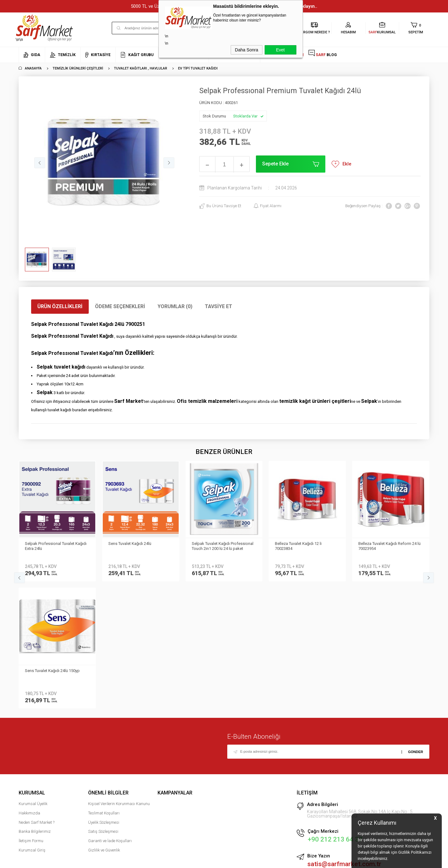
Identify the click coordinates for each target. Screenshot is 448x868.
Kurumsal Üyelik (33, 677)
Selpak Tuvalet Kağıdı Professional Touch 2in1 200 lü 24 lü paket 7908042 (139, 546)
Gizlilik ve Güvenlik (104, 723)
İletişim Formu (31, 714)
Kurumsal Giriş (32, 723)
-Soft (192, 860)
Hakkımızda (29, 686)
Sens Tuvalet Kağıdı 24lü (46, 544)
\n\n (48, 28)
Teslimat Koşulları (104, 686)
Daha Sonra (247, 50)
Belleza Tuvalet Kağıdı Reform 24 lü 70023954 (306, 546)
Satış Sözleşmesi (103, 705)
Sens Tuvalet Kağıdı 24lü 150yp (386, 544)
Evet (280, 50)
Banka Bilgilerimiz (35, 705)
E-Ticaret (206, 860)
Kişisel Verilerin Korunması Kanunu (119, 677)
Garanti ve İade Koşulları (110, 714)
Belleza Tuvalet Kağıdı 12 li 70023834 (215, 546)
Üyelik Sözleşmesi (104, 695)
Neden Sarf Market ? (37, 695)
